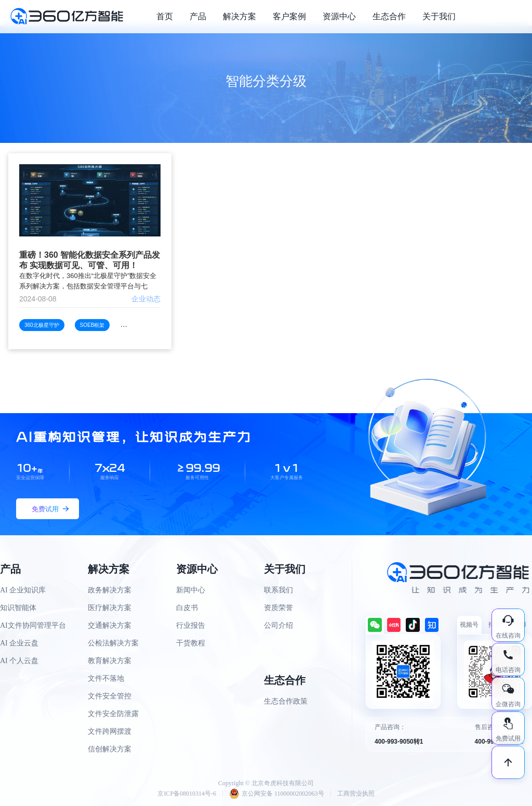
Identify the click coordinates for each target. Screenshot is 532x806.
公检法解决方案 (113, 643)
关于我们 (439, 16)
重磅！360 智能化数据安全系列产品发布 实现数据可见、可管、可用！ (90, 260)
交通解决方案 (110, 625)
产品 (198, 16)
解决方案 (240, 16)
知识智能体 (18, 608)
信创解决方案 (110, 749)
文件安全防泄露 (113, 714)
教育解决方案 (110, 661)
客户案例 (289, 16)
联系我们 (278, 590)
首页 (165, 16)
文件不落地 (106, 678)
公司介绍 (278, 625)
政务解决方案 (110, 590)
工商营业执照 (356, 794)
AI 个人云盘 (19, 661)
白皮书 (187, 608)
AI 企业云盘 (19, 643)
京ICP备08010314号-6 (187, 794)
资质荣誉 (278, 608)
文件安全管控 (110, 696)
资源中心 (339, 16)
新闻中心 (191, 590)
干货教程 (191, 643)
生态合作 (389, 16)
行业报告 (191, 625)
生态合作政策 (286, 701)
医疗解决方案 (110, 608)
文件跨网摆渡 (110, 731)
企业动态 (146, 299)
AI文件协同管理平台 (33, 625)
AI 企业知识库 (23, 590)
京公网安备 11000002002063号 (277, 794)
